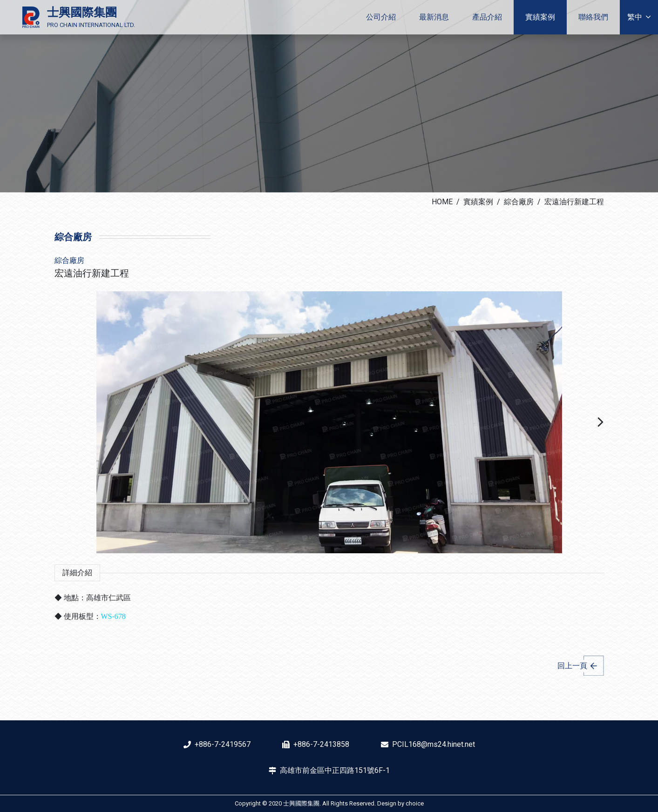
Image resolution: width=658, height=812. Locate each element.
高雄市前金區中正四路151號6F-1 (335, 770)
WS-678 (113, 616)
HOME (442, 202)
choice (415, 803)
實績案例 (478, 202)
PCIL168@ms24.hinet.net (434, 744)
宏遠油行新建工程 (574, 202)
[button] (600, 423)
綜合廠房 (519, 202)
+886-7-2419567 (223, 744)
